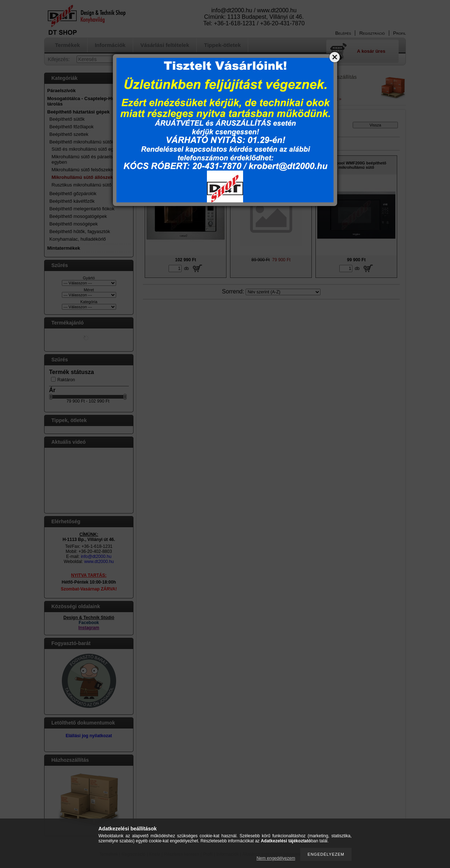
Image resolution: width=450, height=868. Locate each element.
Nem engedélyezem (276, 858)
